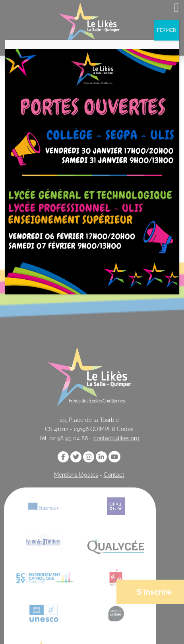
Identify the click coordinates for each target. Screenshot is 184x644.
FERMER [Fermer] (167, 30)
